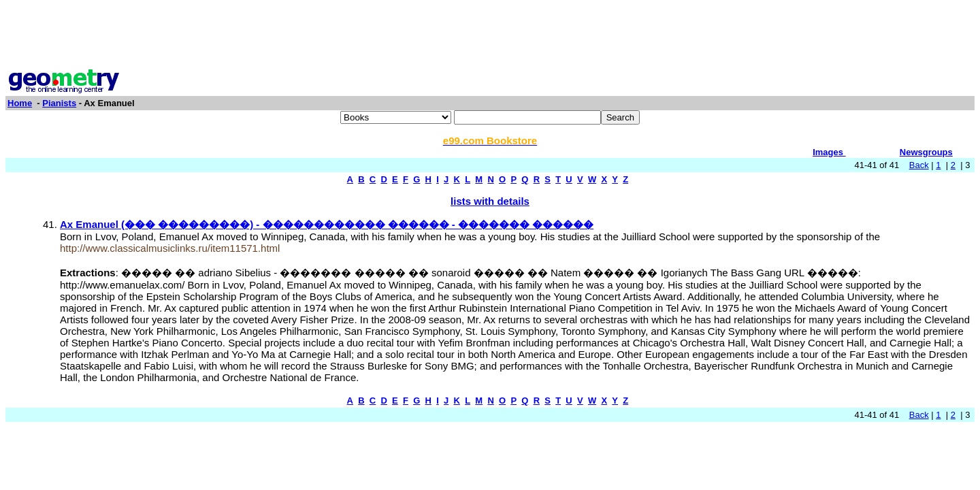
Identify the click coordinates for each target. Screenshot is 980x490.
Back (919, 165)
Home (20, 103)
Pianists (59, 103)
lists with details (490, 201)
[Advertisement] (490, 36)
